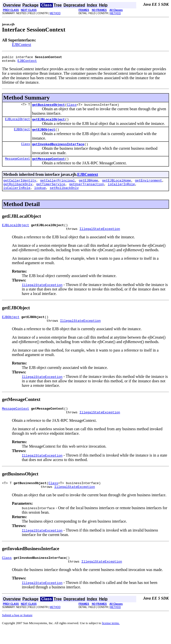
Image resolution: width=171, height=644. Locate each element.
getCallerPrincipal (57, 186)
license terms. (111, 638)
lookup (40, 195)
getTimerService (51, 191)
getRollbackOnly (18, 191)
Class (72, 107)
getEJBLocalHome (117, 186)
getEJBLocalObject (49, 122)
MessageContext (17, 164)
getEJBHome (88, 186)
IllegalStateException (100, 238)
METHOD (55, 13)
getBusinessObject (49, 107)
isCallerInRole (121, 191)
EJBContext (21, 45)
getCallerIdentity (20, 186)
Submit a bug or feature (17, 630)
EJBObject (22, 133)
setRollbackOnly (64, 195)
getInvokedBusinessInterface (58, 148)
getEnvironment (148, 186)
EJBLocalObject (17, 122)
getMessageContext (49, 164)
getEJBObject (44, 133)
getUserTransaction (86, 191)
